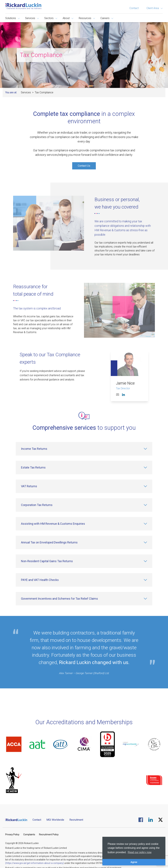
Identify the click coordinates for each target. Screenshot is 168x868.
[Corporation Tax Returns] (84, 505)
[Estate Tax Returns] (84, 468)
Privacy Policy (12, 834)
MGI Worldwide (55, 820)
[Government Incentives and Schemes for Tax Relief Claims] (84, 599)
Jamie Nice (125, 383)
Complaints (29, 834)
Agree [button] (134, 862)
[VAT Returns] (84, 486)
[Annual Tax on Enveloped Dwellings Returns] (84, 542)
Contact (134, 8)
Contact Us (84, 166)
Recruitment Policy (49, 834)
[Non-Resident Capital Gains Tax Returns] (84, 561)
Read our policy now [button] (140, 852)
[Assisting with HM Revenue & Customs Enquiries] (84, 524)
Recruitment (76, 820)
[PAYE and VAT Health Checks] (84, 580)
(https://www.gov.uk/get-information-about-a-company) (35, 863)
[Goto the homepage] (23, 6)
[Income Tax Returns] (84, 449)
